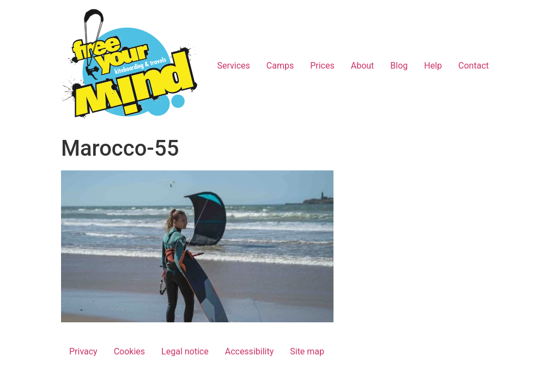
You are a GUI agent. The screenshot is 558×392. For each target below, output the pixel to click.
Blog (399, 66)
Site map (307, 351)
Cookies (129, 351)
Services (233, 66)
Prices (322, 66)
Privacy (83, 351)
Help (433, 66)
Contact (474, 66)
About (363, 66)
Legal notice (185, 351)
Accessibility (250, 351)
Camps (280, 66)
